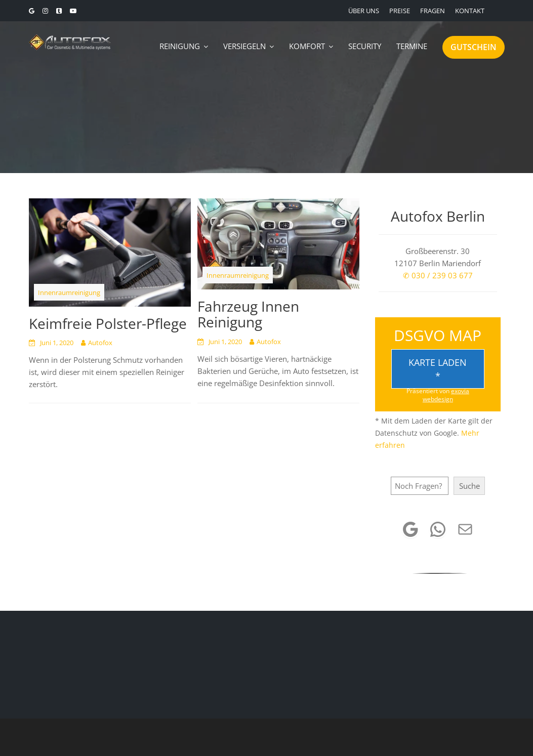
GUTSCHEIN (474, 47)
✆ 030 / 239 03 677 (438, 275)
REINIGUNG (180, 46)
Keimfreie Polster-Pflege (108, 323)
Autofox (100, 343)
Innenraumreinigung (69, 292)
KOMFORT (307, 46)
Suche (469, 486)
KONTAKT (470, 11)
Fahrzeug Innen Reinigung (248, 314)
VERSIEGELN (244, 46)
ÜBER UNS (364, 11)
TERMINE (412, 46)
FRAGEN (433, 11)
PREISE (400, 11)
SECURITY (365, 46)
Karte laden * (438, 369)
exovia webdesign (446, 395)
